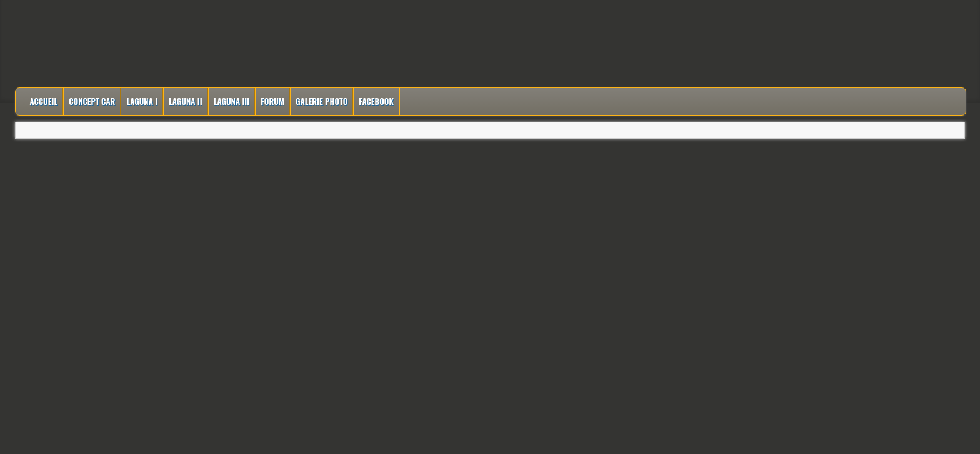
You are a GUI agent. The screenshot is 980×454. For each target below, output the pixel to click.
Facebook (376, 101)
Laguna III (232, 101)
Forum (272, 101)
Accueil (43, 101)
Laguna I (142, 101)
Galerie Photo (322, 101)
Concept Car (92, 101)
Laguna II (186, 101)
